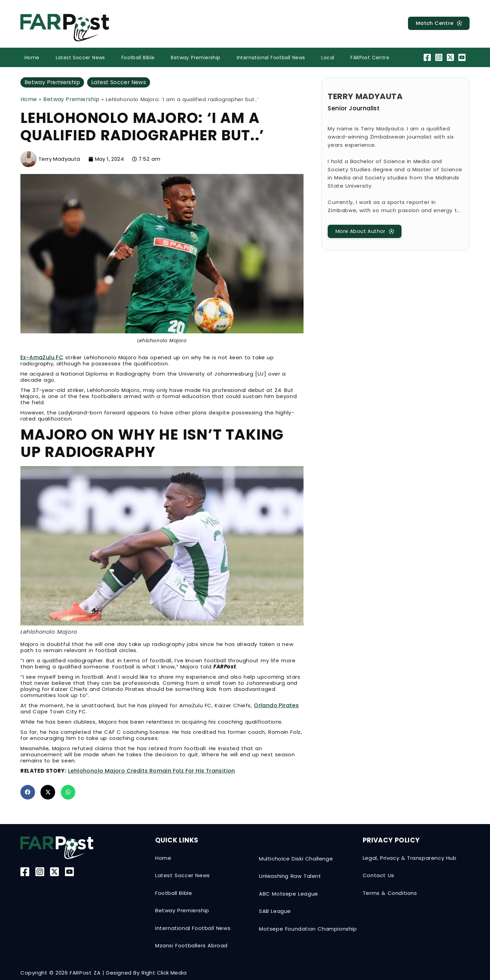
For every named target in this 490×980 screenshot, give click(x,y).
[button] (28, 792)
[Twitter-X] (451, 57)
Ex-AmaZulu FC (42, 357)
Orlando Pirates (276, 705)
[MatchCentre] (438, 23)
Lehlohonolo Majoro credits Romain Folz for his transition (152, 771)
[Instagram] (439, 57)
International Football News (271, 58)
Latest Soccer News (80, 58)
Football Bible (138, 58)
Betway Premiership (195, 58)
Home (32, 58)
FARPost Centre (370, 58)
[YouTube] (463, 57)
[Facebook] (428, 57)
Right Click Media (164, 973)
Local (328, 58)
